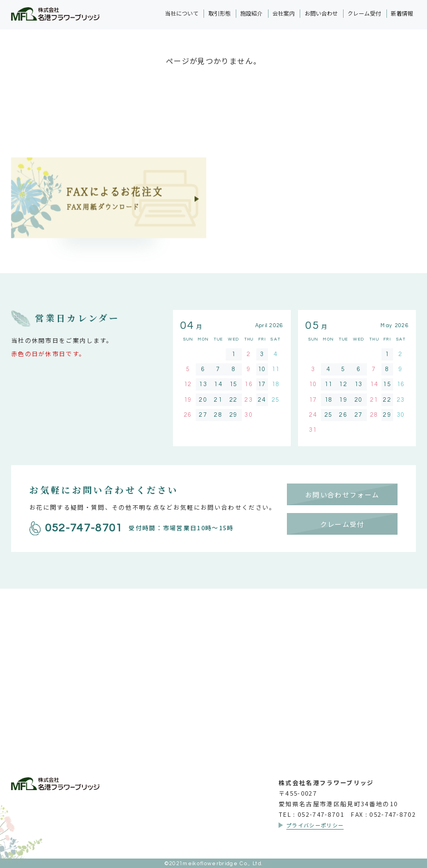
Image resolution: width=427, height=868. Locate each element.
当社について (182, 13)
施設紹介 (251, 13)
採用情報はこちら (214, 685)
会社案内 (284, 13)
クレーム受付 (364, 13)
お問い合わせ (321, 13)
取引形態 (220, 13)
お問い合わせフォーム (342, 494)
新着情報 (402, 13)
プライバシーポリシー (315, 825)
